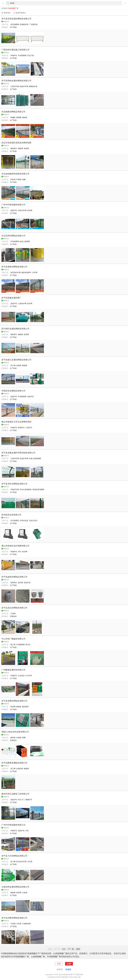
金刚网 (19, 365)
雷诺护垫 (27, 583)
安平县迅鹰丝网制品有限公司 (14, 701)
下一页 (71, 949)
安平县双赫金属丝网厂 (11, 298)
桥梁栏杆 (21, 428)
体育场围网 (15, 24)
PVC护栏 (29, 676)
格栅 (24, 179)
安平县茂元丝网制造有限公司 (14, 608)
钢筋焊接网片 (26, 272)
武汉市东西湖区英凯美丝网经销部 (16, 143)
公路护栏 (29, 428)
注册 (69, 964)
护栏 (20, 552)
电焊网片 (14, 583)
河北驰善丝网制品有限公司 (13, 112)
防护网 (13, 179)
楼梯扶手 (29, 800)
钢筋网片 (14, 148)
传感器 (19, 738)
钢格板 (25, 117)
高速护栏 (31, 397)
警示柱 (28, 645)
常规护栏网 (15, 490)
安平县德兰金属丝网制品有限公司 (16, 360)
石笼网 (25, 893)
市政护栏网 (22, 210)
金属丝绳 (20, 769)
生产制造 (13, 27)
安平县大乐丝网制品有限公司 (14, 856)
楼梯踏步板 (33, 86)
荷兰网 (13, 365)
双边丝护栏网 (21, 862)
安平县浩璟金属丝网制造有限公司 (16, 19)
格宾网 (20, 583)
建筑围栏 (25, 707)
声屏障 (19, 179)
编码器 (13, 738)
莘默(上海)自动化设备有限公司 (15, 732)
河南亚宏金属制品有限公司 (13, 391)
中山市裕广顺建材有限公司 (13, 639)
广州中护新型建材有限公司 (13, 205)
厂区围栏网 (33, 24)
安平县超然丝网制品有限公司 (14, 577)
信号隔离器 (15, 521)
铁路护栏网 (24, 86)
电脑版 (68, 969)
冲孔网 (30, 862)
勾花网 (13, 614)
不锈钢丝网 (26, 924)
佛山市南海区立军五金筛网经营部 (16, 422)
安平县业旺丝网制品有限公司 (14, 484)
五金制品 (21, 676)
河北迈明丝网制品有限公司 (13, 236)
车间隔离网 (22, 55)
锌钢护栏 (14, 55)
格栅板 (13, 117)
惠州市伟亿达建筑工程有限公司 (15, 794)
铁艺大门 (21, 800)
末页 (78, 949)
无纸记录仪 (33, 521)
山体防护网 (22, 304)
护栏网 (35, 272)
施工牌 (13, 645)
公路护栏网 (15, 86)
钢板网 (20, 148)
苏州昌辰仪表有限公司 (11, 515)
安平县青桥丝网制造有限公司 (14, 267)
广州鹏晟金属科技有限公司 (13, 670)
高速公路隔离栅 (35, 458)
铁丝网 (30, 210)
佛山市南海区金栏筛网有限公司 (15, 546)
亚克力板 (31, 55)
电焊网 (26, 148)
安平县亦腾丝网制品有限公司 (14, 918)
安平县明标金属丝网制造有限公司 (16, 81)
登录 (59, 964)
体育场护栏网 (15, 272)
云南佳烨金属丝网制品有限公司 (15, 887)
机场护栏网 (24, 458)
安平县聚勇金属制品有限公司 (14, 763)
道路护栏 (14, 210)
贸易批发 (13, 616)
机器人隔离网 (25, 241)
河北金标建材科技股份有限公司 (15, 174)
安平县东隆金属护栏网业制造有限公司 (18, 453)
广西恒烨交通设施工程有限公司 (15, 50)
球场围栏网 (24, 24)
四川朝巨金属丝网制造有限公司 (15, 329)
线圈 (24, 738)
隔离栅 (19, 117)
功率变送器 (24, 521)
